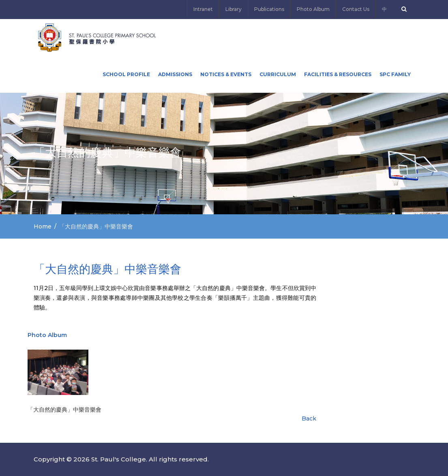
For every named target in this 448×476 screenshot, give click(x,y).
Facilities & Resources (338, 74)
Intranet (203, 9)
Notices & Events (226, 74)
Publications (269, 9)
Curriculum (278, 74)
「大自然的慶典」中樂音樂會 (64, 410)
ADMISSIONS (175, 74)
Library (234, 9)
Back (309, 418)
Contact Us (356, 9)
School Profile (126, 74)
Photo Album (313, 9)
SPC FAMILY (395, 74)
